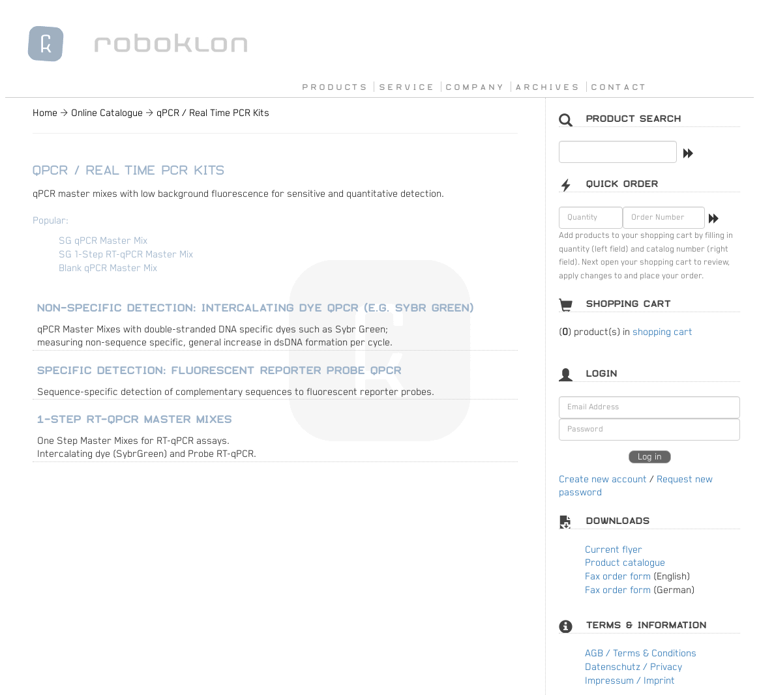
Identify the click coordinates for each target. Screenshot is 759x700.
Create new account (603, 479)
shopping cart (662, 332)
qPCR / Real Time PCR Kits (213, 113)
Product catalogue (625, 563)
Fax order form (618, 576)
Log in (650, 457)
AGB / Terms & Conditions (641, 653)
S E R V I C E (406, 87)
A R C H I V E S (547, 87)
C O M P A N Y (474, 87)
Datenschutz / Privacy (633, 667)
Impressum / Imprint (630, 681)
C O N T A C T (618, 87)
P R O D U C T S (334, 87)
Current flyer (614, 550)
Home (45, 113)
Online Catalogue (107, 113)
